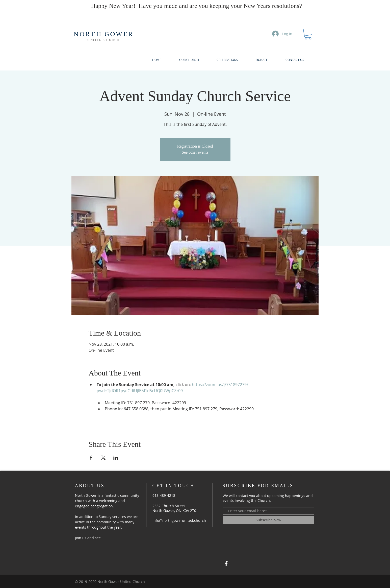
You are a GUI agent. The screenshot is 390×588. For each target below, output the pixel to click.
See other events (195, 152)
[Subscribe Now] (268, 520)
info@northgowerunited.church (179, 520)
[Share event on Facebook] (91, 458)
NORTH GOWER (104, 34)
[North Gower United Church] (226, 563)
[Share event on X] (103, 458)
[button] (308, 34)
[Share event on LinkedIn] (116, 458)
